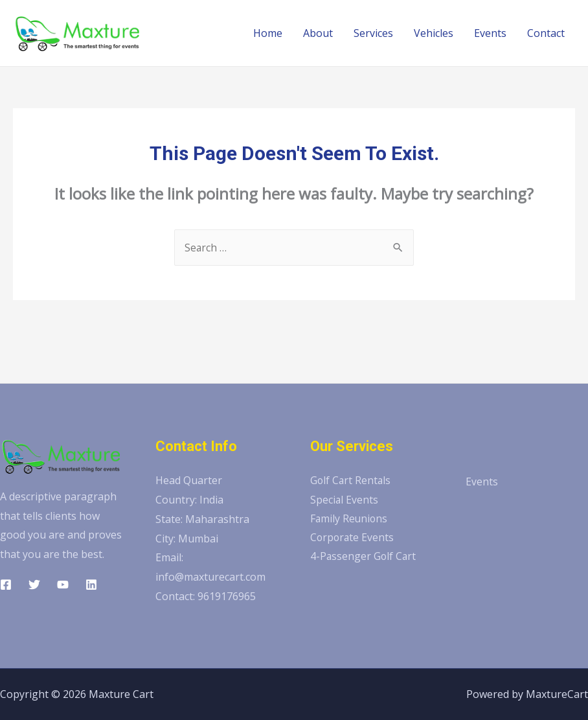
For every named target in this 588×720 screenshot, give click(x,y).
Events (490, 33)
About (318, 33)
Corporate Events (353, 539)
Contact (546, 33)
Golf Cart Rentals (351, 480)
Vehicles (434, 33)
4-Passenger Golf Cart (364, 557)
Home (268, 33)
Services (373, 33)
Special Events (345, 500)
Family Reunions (350, 519)
